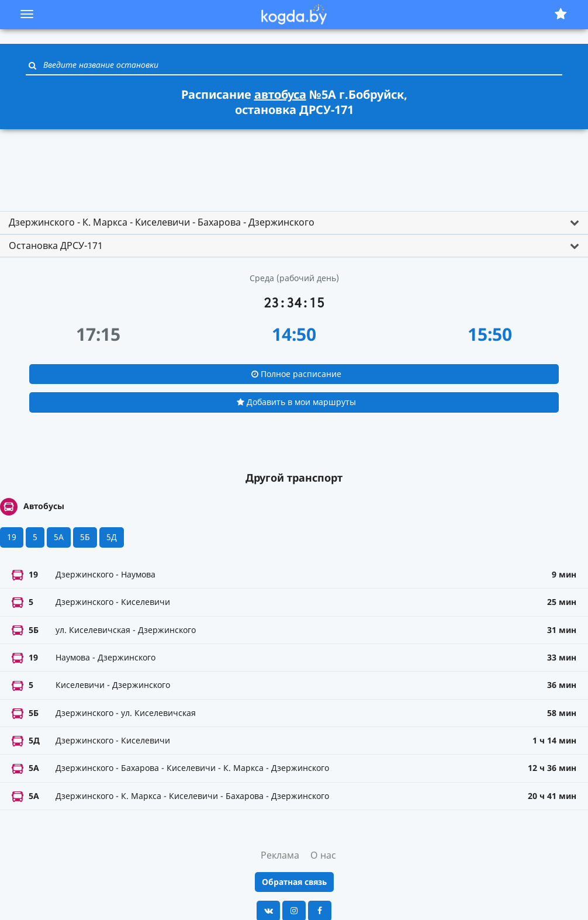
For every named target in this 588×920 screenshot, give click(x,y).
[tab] (294, 223)
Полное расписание (296, 374)
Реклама (280, 855)
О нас (323, 855)
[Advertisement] (294, 165)
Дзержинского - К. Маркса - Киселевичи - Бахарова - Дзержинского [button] (162, 222)
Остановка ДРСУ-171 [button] (56, 245)
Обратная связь (294, 882)
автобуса (280, 94)
